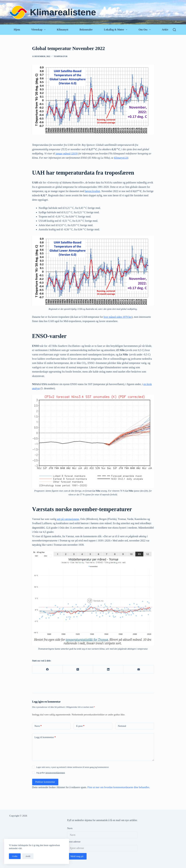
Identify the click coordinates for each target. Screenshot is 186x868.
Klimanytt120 (121, 158)
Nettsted (122, 726)
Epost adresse (74, 842)
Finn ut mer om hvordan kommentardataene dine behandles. (119, 787)
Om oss (145, 30)
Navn (38, 726)
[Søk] (174, 30)
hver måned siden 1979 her (118, 317)
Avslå (28, 856)
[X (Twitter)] (78, 669)
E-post (80, 726)
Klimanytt (63, 30)
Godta (15, 856)
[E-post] (139, 669)
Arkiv (165, 30)
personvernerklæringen (55, 773)
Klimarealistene (63, 12)
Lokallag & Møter (116, 30)
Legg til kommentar (45, 737)
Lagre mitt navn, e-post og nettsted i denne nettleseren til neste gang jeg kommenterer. (73, 767)
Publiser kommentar (45, 782)
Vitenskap (39, 30)
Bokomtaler (86, 30)
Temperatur (61, 56)
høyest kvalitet (93, 191)
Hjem (17, 30)
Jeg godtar (51, 773)
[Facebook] (48, 669)
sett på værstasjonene (68, 519)
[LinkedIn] (108, 669)
